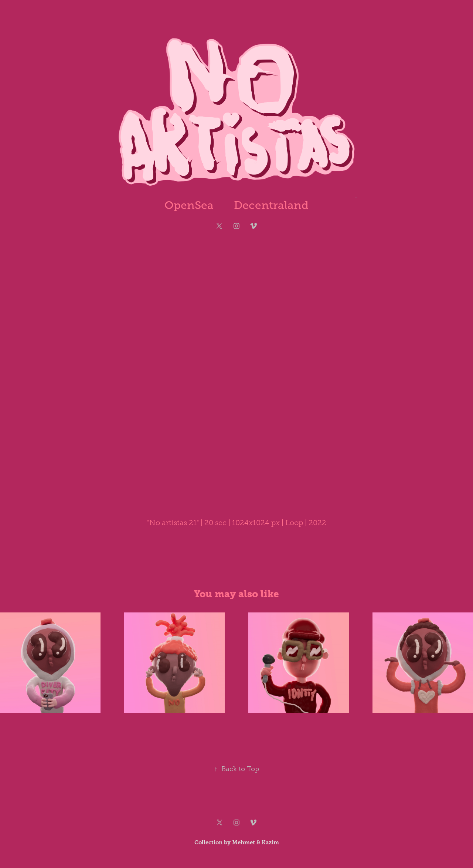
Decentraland (271, 205)
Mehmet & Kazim (256, 842)
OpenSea (189, 205)
